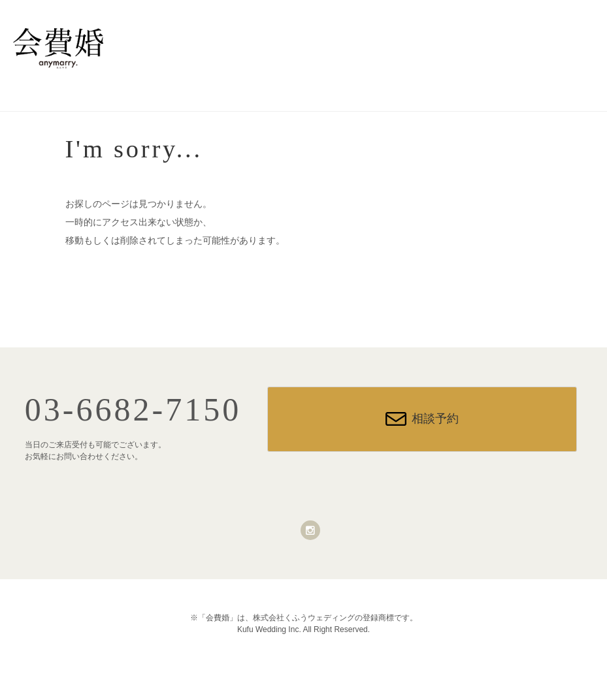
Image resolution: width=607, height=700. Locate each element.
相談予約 (435, 419)
